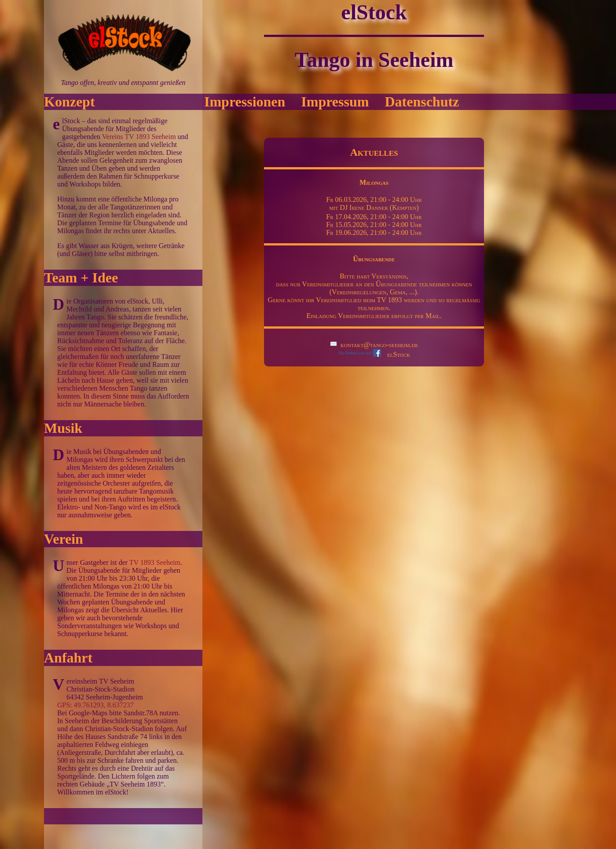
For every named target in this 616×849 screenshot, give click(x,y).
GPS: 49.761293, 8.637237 (95, 705)
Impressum (335, 102)
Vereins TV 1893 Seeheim (139, 137)
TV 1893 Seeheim (155, 562)
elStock (374, 354)
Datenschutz (422, 102)
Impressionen (245, 102)
